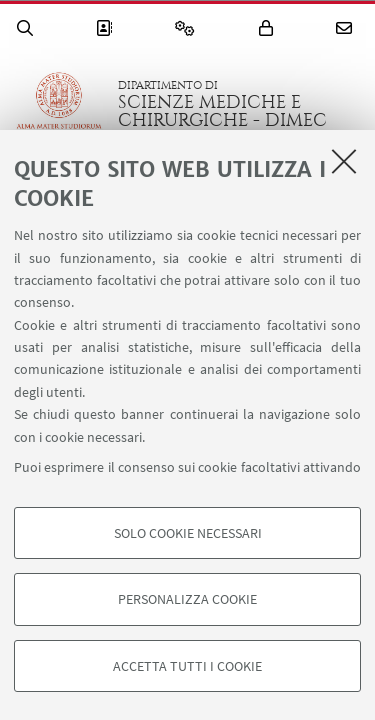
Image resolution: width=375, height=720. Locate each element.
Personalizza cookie (187, 599)
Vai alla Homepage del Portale (59, 104)
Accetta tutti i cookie (187, 666)
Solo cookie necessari (188, 533)
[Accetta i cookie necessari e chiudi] (344, 161)
